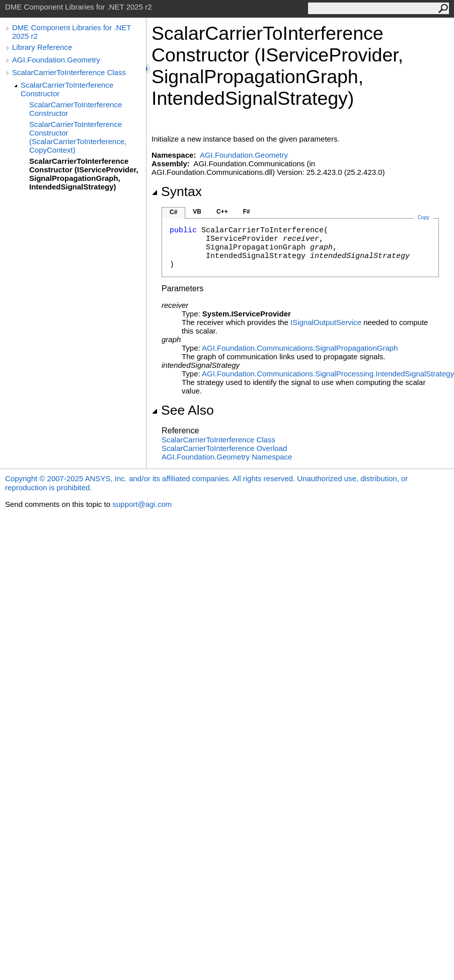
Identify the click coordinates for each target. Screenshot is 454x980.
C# (173, 212)
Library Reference (42, 47)
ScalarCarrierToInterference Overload (224, 448)
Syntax (177, 191)
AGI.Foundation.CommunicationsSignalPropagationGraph (300, 348)
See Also (183, 410)
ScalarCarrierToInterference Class (69, 72)
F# (247, 212)
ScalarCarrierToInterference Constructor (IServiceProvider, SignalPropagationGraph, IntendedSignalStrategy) (84, 174)
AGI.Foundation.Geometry (56, 60)
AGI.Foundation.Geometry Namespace (227, 457)
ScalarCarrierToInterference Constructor (67, 89)
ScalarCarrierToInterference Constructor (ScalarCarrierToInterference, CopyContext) (78, 137)
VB (197, 212)
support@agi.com (142, 504)
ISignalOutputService (326, 322)
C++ (222, 212)
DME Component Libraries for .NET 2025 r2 (71, 32)
